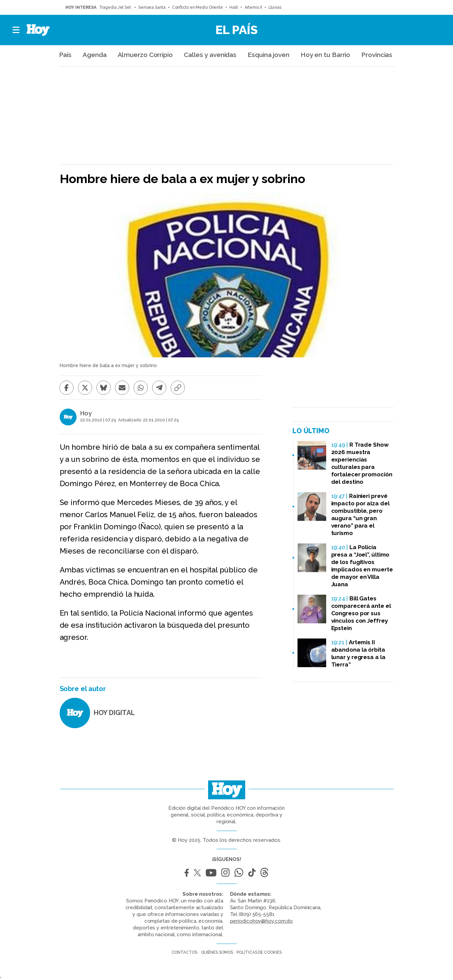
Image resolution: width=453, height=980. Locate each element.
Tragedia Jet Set (116, 7)
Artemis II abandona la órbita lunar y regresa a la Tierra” (358, 653)
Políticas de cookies (259, 952)
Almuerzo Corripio (145, 55)
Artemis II (253, 7)
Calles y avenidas (210, 55)
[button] (16, 30)
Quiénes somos (217, 952)
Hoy (86, 413)
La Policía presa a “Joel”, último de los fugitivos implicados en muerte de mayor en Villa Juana (362, 566)
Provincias (377, 55)
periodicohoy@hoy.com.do (262, 921)
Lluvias (275, 7)
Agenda (94, 55)
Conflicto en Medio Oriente (197, 7)
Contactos (185, 952)
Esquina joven (268, 55)
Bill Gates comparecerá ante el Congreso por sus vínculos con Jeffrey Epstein (361, 613)
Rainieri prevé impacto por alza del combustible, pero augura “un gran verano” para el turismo (360, 514)
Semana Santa (152, 7)
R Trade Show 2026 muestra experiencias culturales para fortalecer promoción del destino (362, 463)
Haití (234, 7)
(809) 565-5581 (257, 914)
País (65, 55)
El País (237, 30)
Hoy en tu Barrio (325, 55)
